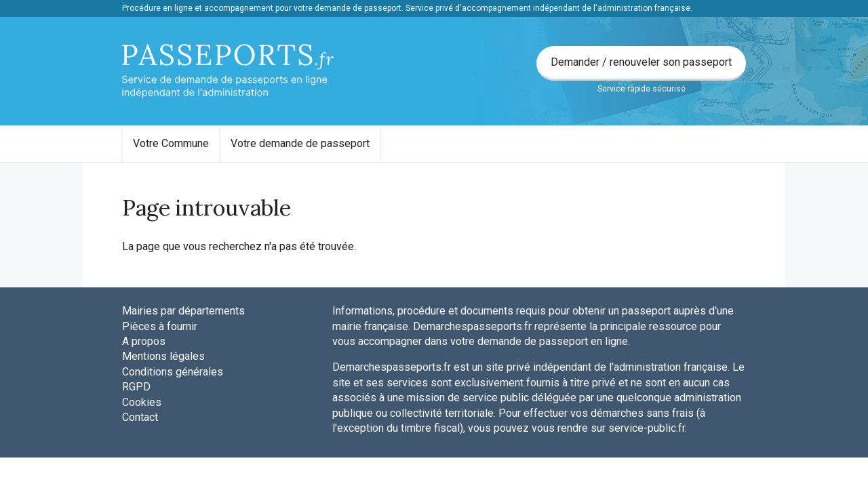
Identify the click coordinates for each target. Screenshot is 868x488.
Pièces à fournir (160, 326)
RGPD (136, 387)
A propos (144, 341)
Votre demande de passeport (300, 143)
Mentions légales (163, 356)
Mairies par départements (183, 311)
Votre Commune (171, 143)
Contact (140, 417)
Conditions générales (173, 372)
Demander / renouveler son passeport (641, 62)
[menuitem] (171, 144)
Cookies (142, 402)
